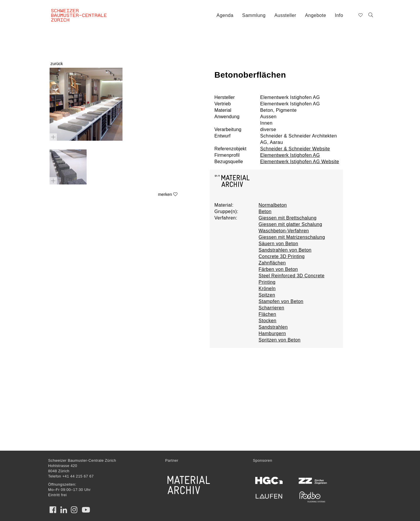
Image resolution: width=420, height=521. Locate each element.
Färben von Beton (278, 269)
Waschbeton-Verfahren (284, 231)
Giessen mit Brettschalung (288, 218)
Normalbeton (273, 205)
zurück (57, 64)
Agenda (225, 15)
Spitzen (267, 295)
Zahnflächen (272, 263)
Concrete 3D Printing (282, 256)
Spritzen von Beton (280, 340)
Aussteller (285, 15)
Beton (265, 211)
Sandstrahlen (273, 327)
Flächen (267, 314)
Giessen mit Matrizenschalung (292, 237)
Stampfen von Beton (281, 301)
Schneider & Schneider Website (295, 149)
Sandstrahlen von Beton (285, 250)
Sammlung (254, 15)
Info (339, 15)
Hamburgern (272, 333)
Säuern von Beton (279, 244)
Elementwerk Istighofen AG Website (300, 162)
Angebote (316, 15)
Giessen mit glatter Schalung (290, 224)
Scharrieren (272, 308)
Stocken (268, 321)
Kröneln (267, 289)
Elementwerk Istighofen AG (290, 155)
